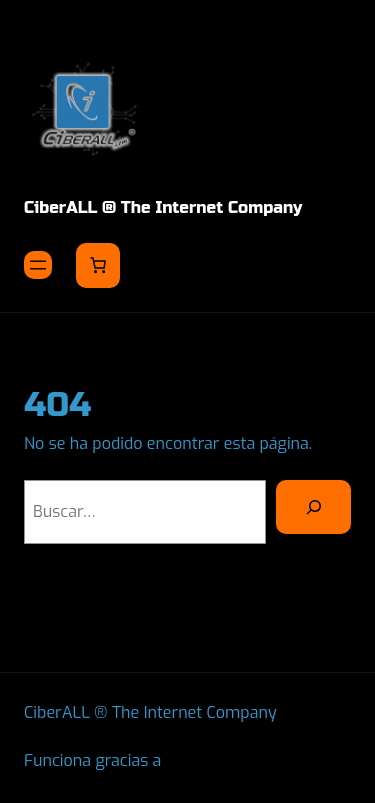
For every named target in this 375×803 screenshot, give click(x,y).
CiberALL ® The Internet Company (163, 207)
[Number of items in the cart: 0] (98, 265)
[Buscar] (313, 507)
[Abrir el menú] (38, 265)
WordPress (207, 760)
